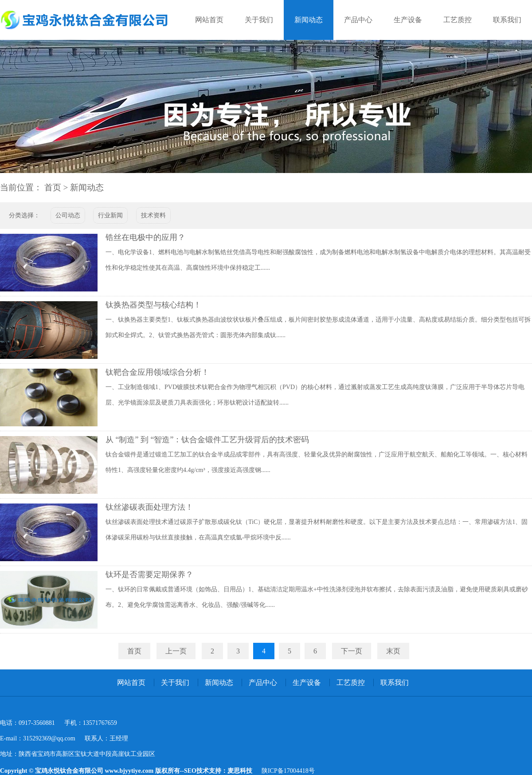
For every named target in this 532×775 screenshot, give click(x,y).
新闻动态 (309, 20)
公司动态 (68, 215)
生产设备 (408, 20)
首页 (53, 187)
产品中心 (358, 20)
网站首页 (209, 20)
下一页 (352, 651)
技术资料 (153, 215)
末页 (393, 651)
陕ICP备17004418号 (288, 771)
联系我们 (507, 20)
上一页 (176, 651)
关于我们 (259, 20)
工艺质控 (458, 20)
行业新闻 (110, 215)
